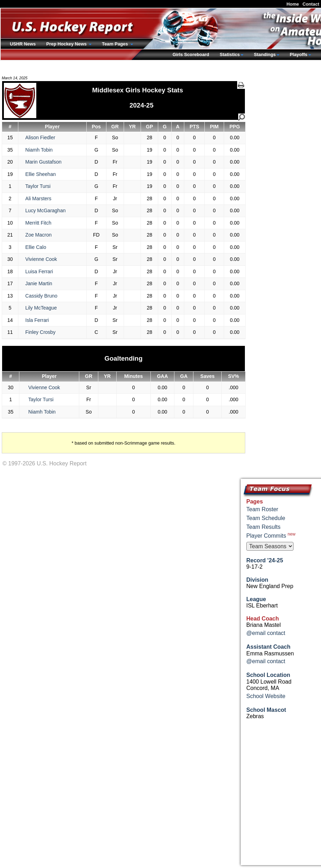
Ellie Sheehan (41, 174)
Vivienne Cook (41, 259)
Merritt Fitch (38, 223)
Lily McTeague (41, 308)
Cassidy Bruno (41, 296)
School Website (266, 696)
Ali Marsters (38, 198)
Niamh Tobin (39, 150)
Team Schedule (266, 518)
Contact (311, 4)
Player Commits (271, 535)
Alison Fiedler (40, 137)
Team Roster (262, 509)
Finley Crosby (41, 332)
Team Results (263, 527)
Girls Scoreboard (191, 54)
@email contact (266, 633)
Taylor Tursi (38, 186)
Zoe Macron (39, 235)
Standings (265, 54)
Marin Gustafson (44, 162)
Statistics (230, 54)
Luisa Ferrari (39, 271)
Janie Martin (39, 283)
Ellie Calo (36, 247)
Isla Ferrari (37, 320)
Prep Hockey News (67, 44)
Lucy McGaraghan (45, 210)
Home (293, 4)
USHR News (23, 44)
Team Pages (115, 44)
